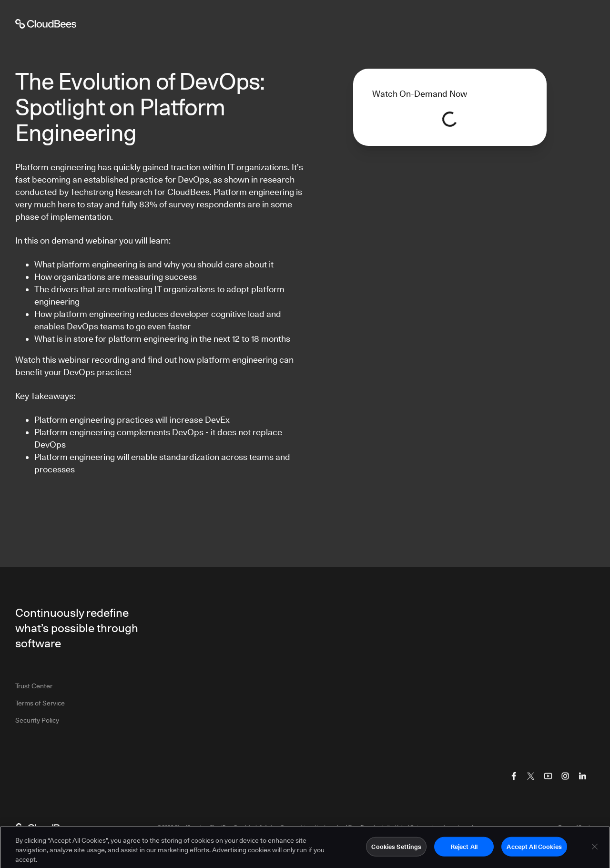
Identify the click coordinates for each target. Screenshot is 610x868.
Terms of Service (40, 703)
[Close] (595, 850)
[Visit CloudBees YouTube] (548, 776)
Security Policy (37, 720)
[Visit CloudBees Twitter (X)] (531, 776)
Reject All (464, 850)
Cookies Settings (396, 850)
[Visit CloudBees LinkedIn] (582, 776)
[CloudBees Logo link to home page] (46, 828)
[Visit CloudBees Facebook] (514, 776)
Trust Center (34, 686)
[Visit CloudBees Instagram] (565, 776)
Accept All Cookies (534, 850)
